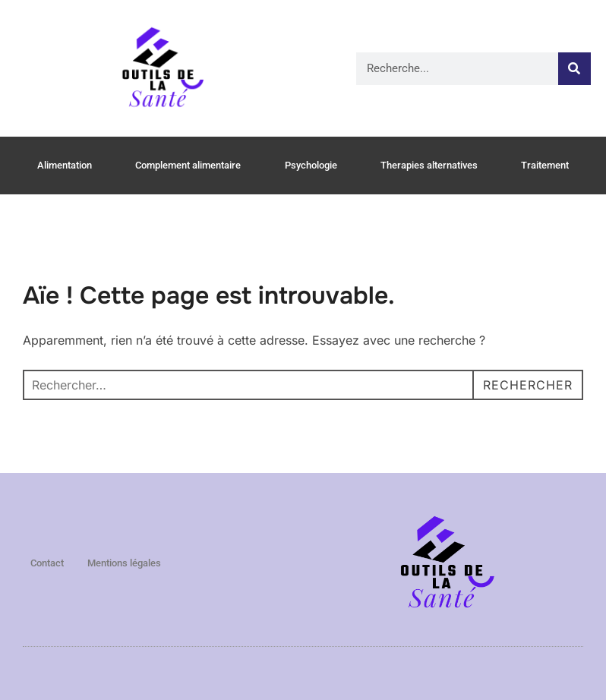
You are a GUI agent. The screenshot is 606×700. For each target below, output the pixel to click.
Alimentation (65, 165)
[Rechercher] (574, 69)
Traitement (545, 165)
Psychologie (311, 165)
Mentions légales (124, 563)
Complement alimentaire (188, 165)
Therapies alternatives (429, 165)
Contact (47, 563)
